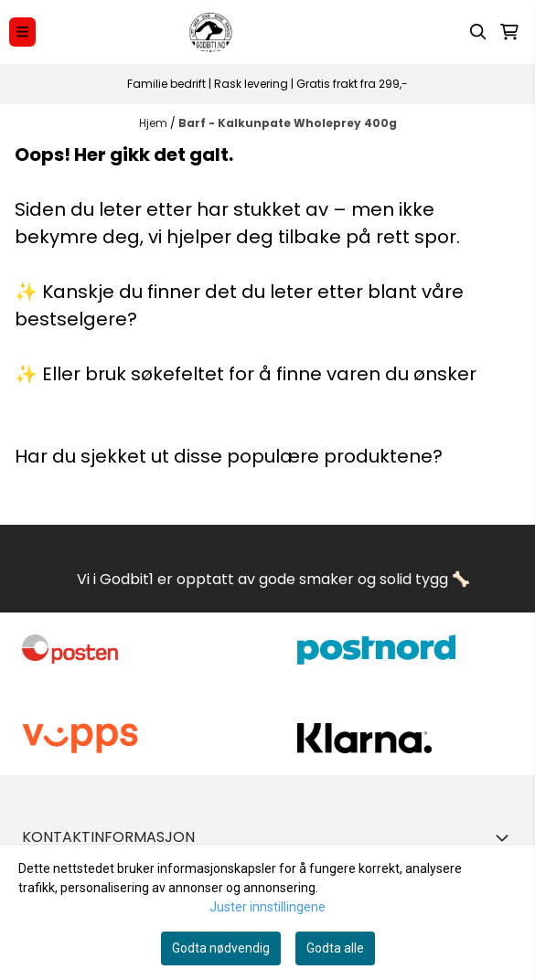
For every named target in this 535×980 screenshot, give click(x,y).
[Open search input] (478, 32)
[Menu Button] (22, 32)
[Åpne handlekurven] (509, 32)
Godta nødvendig (221, 948)
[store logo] (211, 32)
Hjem (155, 123)
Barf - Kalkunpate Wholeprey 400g (288, 123)
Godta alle (335, 948)
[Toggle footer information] (506, 837)
